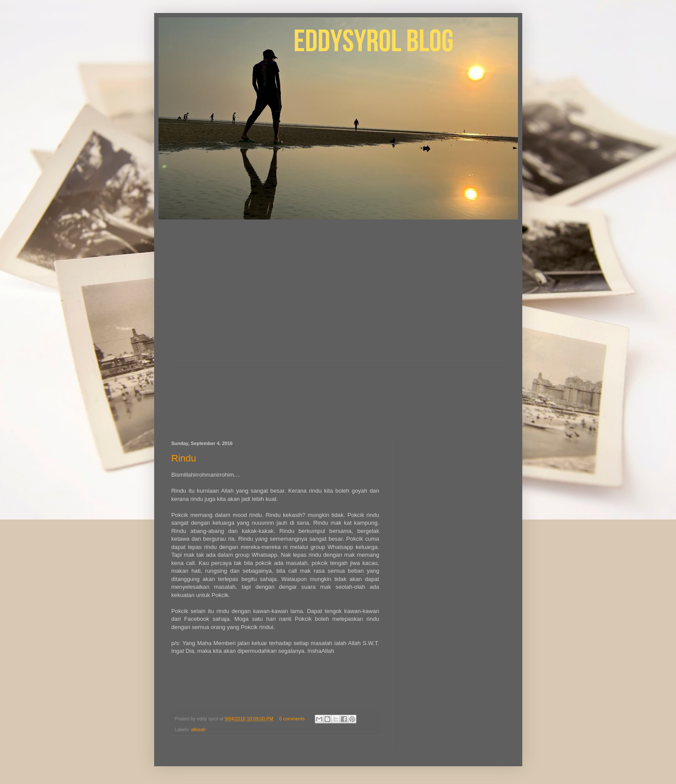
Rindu (184, 458)
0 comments (292, 719)
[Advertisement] (338, 295)
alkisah (198, 729)
